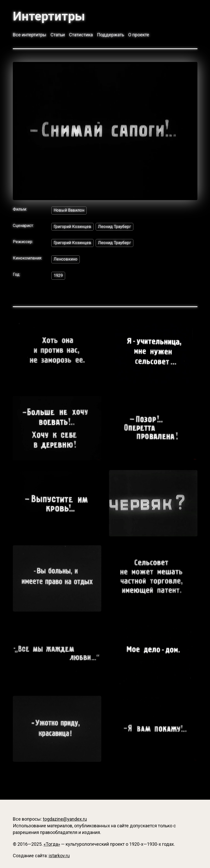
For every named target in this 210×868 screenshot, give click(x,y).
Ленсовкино (66, 259)
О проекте (139, 35)
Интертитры (49, 16)
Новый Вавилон (69, 210)
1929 (58, 275)
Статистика (81, 35)
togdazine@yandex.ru (65, 819)
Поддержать (111, 35)
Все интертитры (30, 35)
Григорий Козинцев (72, 227)
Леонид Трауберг (114, 227)
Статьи (58, 35)
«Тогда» (52, 844)
